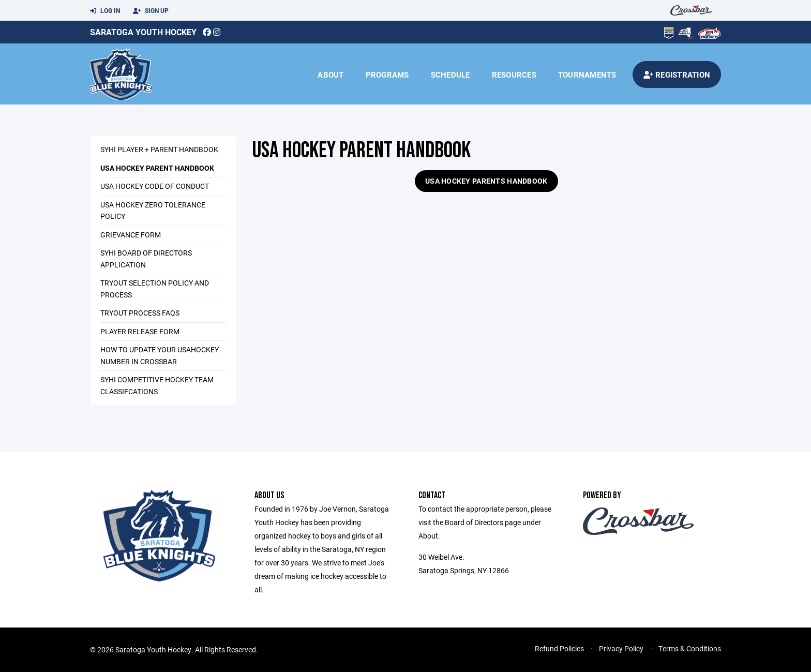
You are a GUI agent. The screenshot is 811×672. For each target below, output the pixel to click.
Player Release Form (140, 331)
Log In (105, 11)
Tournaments (587, 74)
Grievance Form (131, 235)
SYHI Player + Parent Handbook (159, 149)
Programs (387, 74)
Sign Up (151, 11)
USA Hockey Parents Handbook (486, 181)
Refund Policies (559, 648)
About (331, 74)
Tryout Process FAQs (140, 313)
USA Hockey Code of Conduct (155, 186)
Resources (514, 74)
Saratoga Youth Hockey (143, 32)
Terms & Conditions (690, 648)
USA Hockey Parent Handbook (157, 168)
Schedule (450, 74)
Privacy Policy (621, 648)
